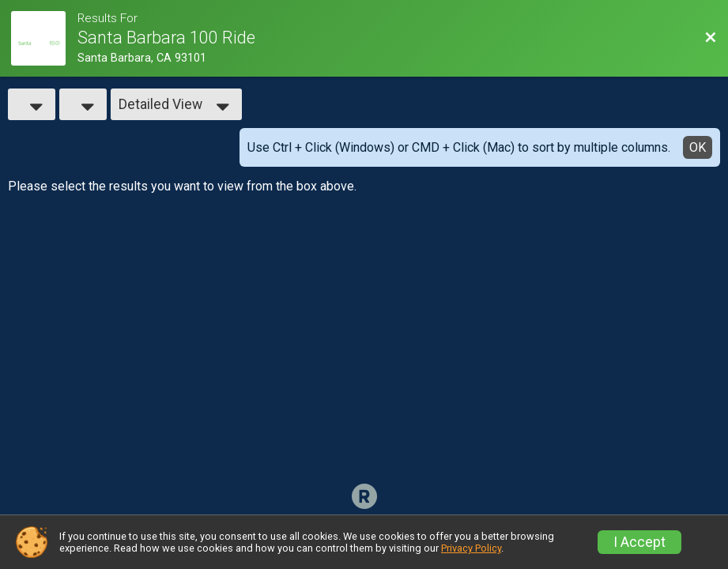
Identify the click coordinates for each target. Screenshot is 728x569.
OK (698, 147)
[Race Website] (44, 38)
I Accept (639, 542)
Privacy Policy (471, 548)
